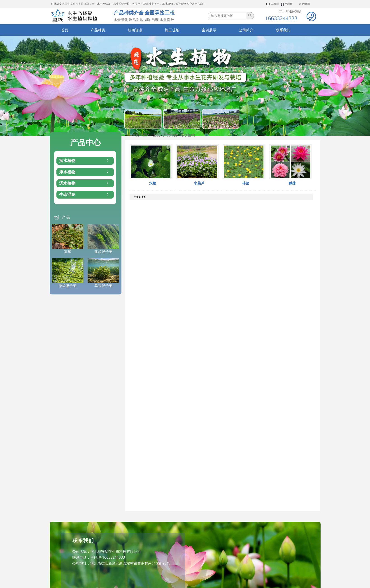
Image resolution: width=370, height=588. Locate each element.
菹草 (67, 252)
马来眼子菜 (103, 286)
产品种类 (170, 135)
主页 (156, 135)
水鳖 (153, 183)
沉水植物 (84, 183)
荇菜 (246, 183)
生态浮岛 (84, 195)
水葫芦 (199, 183)
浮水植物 (188, 135)
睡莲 (292, 183)
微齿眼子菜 (67, 286)
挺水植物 (84, 161)
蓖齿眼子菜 (103, 252)
